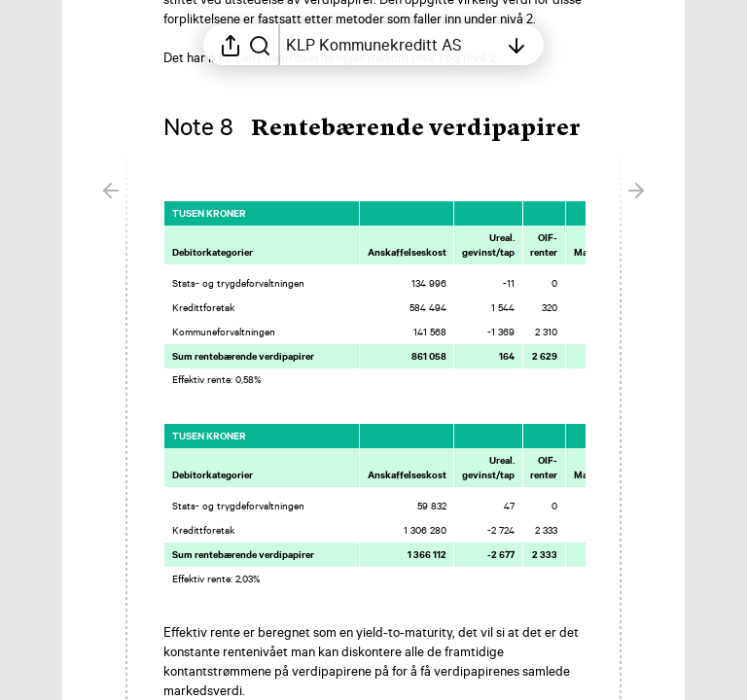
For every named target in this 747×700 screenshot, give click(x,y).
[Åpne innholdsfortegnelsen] (392, 45)
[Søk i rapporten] (260, 45)
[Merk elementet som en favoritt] (603, 213)
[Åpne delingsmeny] (231, 45)
